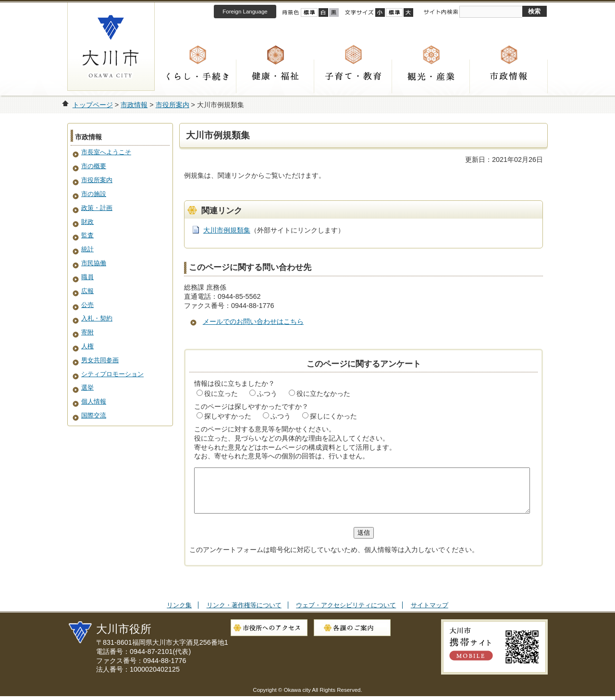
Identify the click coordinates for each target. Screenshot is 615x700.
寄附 (87, 332)
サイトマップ (430, 614)
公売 (87, 305)
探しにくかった (333, 416)
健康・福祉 (275, 76)
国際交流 (94, 415)
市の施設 (94, 194)
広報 (87, 291)
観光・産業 (431, 76)
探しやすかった (228, 416)
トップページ (93, 105)
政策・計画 (97, 208)
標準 (394, 12)
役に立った (221, 393)
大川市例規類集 (227, 230)
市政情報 (509, 76)
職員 (87, 277)
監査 (87, 235)
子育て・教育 (353, 76)
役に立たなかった (323, 393)
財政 (87, 222)
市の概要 (94, 166)
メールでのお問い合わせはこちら (253, 321)
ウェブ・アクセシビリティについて (346, 614)
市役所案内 (172, 105)
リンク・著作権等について (244, 614)
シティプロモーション (112, 374)
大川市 (111, 46)
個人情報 (94, 401)
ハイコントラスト (323, 12)
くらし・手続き (197, 76)
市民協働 (94, 263)
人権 (87, 346)
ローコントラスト (334, 12)
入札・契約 (97, 318)
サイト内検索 (441, 12)
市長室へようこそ (106, 152)
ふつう (267, 393)
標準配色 (309, 12)
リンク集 (179, 614)
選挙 (87, 387)
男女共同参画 (100, 360)
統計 (87, 249)
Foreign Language (245, 12)
